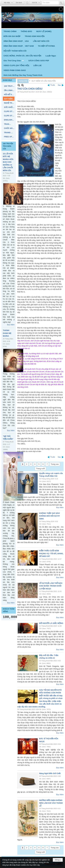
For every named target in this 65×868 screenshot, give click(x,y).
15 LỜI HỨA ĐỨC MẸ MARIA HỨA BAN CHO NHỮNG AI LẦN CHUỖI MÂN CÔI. (8, 162)
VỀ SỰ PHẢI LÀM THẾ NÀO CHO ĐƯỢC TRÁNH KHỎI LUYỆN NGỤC (51, 586)
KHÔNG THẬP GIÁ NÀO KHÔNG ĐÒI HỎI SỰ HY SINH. (49, 516)
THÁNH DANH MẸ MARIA (7, 333)
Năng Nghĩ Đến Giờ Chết (50, 773)
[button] (14, 61)
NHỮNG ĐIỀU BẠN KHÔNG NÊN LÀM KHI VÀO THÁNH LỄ (51, 803)
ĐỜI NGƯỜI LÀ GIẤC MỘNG (51, 623)
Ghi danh (19, 3)
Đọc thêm (11, 325)
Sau (59, 85)
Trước (53, 85)
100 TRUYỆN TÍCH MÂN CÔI (8, 146)
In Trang (19, 457)
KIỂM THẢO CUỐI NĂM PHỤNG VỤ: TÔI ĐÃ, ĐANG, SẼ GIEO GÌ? (51, 553)
